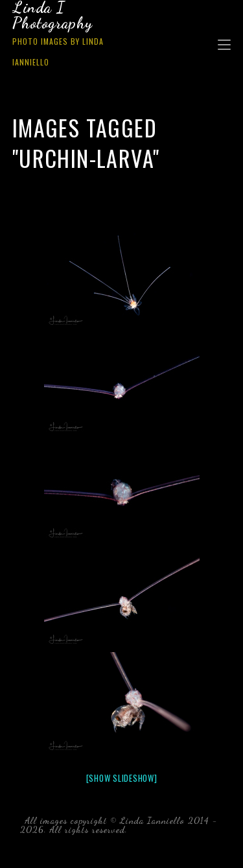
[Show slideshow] (122, 778)
